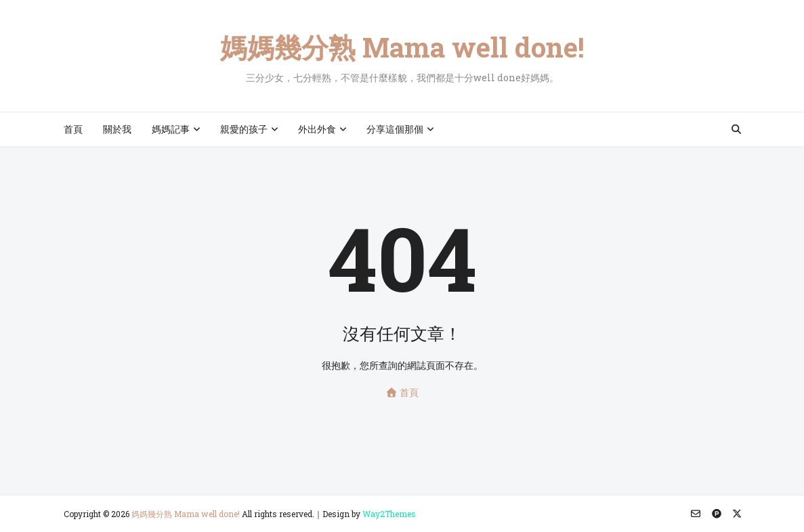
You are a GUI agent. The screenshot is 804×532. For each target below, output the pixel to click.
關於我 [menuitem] (117, 129)
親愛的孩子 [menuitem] (244, 129)
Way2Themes (389, 514)
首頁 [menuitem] (73, 129)
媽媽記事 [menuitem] (171, 129)
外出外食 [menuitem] (317, 129)
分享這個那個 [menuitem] (395, 129)
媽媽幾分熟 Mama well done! (402, 47)
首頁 (402, 392)
